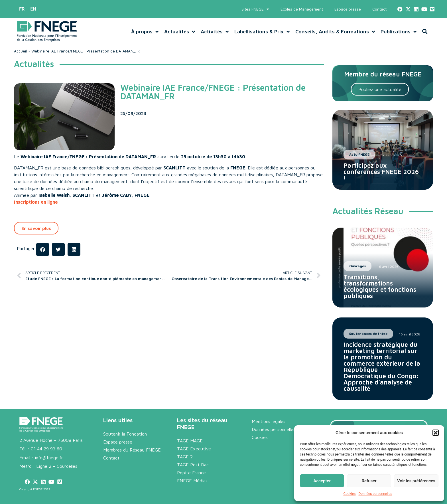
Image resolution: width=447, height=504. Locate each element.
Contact (379, 9)
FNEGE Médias (192, 481)
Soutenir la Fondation (125, 434)
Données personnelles (375, 494)
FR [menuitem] (22, 9)
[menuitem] (22, 9)
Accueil (20, 51)
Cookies (349, 494)
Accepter (322, 481)
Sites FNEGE (255, 9)
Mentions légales (269, 421)
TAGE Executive (194, 449)
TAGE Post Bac (193, 465)
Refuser (369, 481)
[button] (436, 433)
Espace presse (348, 9)
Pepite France (191, 473)
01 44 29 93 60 (46, 449)
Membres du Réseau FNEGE (132, 450)
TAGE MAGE (190, 441)
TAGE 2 (185, 457)
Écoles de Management (302, 9)
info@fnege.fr (49, 458)
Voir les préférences (416, 481)
